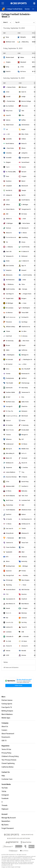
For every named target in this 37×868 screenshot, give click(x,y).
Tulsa (23, 284)
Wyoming (9, 585)
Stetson (8, 228)
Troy (23, 472)
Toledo (24, 529)
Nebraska (24, 491)
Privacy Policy (6, 753)
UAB (23, 632)
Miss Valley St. (10, 453)
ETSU (8, 482)
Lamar (8, 200)
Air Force (23, 71)
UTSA (22, 67)
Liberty (8, 120)
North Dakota (10, 144)
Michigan (25, 566)
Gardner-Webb (10, 392)
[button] (33, 9)
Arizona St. (25, 646)
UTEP (8, 655)
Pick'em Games (7, 700)
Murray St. (9, 449)
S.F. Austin (9, 519)
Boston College (26, 101)
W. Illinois (24, 444)
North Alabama (10, 496)
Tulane (8, 331)
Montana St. (25, 228)
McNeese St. (10, 463)
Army (8, 67)
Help (3, 776)
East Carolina (10, 266)
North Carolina (28, 275)
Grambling (25, 237)
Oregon (25, 608)
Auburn (24, 514)
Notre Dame (26, 223)
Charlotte (24, 406)
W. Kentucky (10, 341)
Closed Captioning (8, 763)
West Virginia (25, 580)
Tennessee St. (26, 392)
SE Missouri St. (26, 524)
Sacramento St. (11, 599)
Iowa (25, 303)
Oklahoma (11, 284)
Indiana (24, 139)
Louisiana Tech (26, 500)
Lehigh (23, 97)
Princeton (9, 322)
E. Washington (26, 308)
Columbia (9, 153)
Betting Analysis (7, 711)
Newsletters (6, 821)
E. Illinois (24, 233)
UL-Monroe (9, 313)
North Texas (10, 500)
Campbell (9, 186)
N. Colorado (9, 359)
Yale (23, 111)
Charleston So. (26, 327)
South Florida (25, 247)
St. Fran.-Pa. (10, 411)
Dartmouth (9, 388)
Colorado (26, 636)
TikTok (4, 791)
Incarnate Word (11, 590)
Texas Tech (25, 543)
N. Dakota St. (25, 251)
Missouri (24, 87)
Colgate (24, 176)
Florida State (11, 101)
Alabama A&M (10, 486)
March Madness (7, 714)
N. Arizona (24, 336)
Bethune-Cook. (11, 42)
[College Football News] (15, 9)
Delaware (24, 411)
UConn (23, 242)
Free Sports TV (7, 707)
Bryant (23, 345)
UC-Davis (24, 641)
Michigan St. (25, 355)
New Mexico (25, 604)
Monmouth (25, 186)
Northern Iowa (10, 402)
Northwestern (10, 280)
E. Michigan (25, 205)
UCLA (25, 364)
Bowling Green (10, 566)
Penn (7, 176)
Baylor (23, 129)
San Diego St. (10, 294)
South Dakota (26, 200)
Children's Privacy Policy (10, 756)
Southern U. (25, 486)
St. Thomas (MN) (11, 172)
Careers (4, 730)
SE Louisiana (10, 308)
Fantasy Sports (7, 704)
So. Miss (24, 331)
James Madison (11, 472)
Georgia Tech (10, 575)
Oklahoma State (26, 510)
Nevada (24, 651)
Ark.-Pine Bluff (26, 369)
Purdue (24, 571)
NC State (24, 214)
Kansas (8, 651)
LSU (9, 134)
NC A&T (8, 397)
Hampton (9, 270)
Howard (24, 270)
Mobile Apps (6, 718)
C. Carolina (25, 467)
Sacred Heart (25, 162)
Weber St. (9, 219)
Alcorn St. (24, 463)
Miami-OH (9, 458)
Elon (23, 397)
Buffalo (24, 120)
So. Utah (8, 641)
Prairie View (10, 505)
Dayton (24, 167)
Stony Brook (10, 533)
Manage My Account (9, 818)
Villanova (9, 439)
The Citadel (9, 383)
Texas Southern (11, 547)
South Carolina (10, 289)
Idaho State (25, 402)
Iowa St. (8, 115)
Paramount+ (6, 737)
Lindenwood (10, 444)
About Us (5, 727)
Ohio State (26, 341)
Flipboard (5, 809)
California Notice (7, 767)
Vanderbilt (9, 552)
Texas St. (24, 627)
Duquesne (9, 467)
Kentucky (24, 561)
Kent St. (24, 92)
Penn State (10, 148)
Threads (4, 805)
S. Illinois (9, 524)
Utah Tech (9, 336)
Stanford (24, 599)
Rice (23, 547)
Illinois (23, 148)
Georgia (25, 289)
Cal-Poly (24, 622)
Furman (8, 374)
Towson (8, 435)
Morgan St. (25, 435)
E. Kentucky (25, 425)
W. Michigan (10, 303)
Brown (8, 345)
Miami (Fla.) (25, 42)
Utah (24, 219)
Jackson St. (9, 627)
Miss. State (25, 134)
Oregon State (27, 294)
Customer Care (7, 779)
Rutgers (24, 298)
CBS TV (4, 741)
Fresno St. (9, 646)
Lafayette (24, 153)
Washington (11, 355)
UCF (23, 439)
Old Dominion (25, 125)
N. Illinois (9, 491)
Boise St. (24, 144)
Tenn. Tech (25, 496)
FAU (7, 618)
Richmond (24, 256)
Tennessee (11, 538)
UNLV (23, 552)
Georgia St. (9, 406)
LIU (7, 129)
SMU (23, 505)
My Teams (5, 825)
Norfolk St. (9, 190)
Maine (22, 57)
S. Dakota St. (25, 261)
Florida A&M (25, 430)
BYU (7, 557)
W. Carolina (9, 425)
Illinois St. (9, 233)
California (24, 350)
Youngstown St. (26, 209)
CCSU (8, 92)
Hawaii (8, 608)
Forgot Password (8, 828)
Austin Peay (25, 482)
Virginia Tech (10, 298)
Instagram (5, 795)
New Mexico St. (11, 604)
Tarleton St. (10, 543)
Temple (24, 190)
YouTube (5, 788)
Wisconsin (25, 106)
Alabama (10, 247)
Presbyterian (10, 378)
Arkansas (24, 557)
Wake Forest (10, 125)
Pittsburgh (9, 580)
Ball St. (24, 195)
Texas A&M (25, 313)
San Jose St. (10, 529)
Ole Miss (25, 575)
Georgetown (25, 158)
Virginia (8, 62)
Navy (7, 37)
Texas (24, 585)
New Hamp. (25, 388)
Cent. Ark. (9, 251)
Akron (8, 561)
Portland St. (25, 317)
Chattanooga (25, 383)
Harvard (24, 172)
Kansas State (11, 87)
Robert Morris (10, 209)
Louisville (9, 139)
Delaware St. (10, 256)
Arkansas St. (25, 533)
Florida (24, 538)
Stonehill (9, 158)
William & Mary (11, 327)
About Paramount (8, 734)
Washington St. (28, 359)
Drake (8, 261)
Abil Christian (25, 590)
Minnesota (9, 275)
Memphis (23, 37)
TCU (7, 594)
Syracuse (9, 571)
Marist (23, 181)
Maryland (23, 62)
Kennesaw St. (26, 374)
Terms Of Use (6, 749)
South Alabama (11, 510)
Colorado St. (10, 636)
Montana (24, 613)
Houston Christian (11, 477)
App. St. (24, 266)
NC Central (9, 364)
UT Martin (24, 477)
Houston (24, 594)
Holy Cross (9, 111)
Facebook (5, 798)
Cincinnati (24, 458)
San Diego (24, 322)
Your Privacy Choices (9, 760)
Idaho (8, 350)
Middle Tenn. (25, 449)
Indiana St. (9, 195)
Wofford (24, 378)
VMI (7, 214)
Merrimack (25, 416)
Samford (9, 514)
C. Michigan (9, 223)
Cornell (8, 97)
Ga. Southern (10, 106)
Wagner (8, 162)
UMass (8, 205)
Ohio (23, 115)
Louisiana (9, 632)
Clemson (24, 618)
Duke (24, 280)
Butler (23, 421)
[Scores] (27, 9)
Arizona (24, 655)
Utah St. (8, 71)
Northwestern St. (27, 519)
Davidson (9, 181)
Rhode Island (10, 57)
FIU (7, 242)
